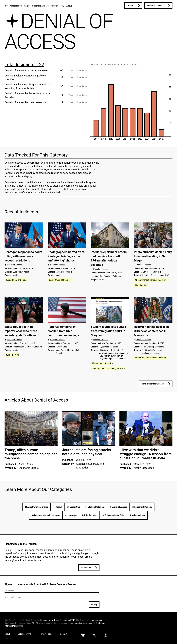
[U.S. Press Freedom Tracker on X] (94, 635)
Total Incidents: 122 (24, 64)
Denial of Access (14, 265)
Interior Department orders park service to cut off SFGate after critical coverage (109, 258)
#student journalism (116, 368)
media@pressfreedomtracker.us (23, 560)
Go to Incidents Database (153, 384)
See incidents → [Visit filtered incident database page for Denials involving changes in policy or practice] (78, 77)
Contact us (86, 568)
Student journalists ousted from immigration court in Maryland (108, 331)
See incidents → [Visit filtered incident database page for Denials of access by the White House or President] (78, 95)
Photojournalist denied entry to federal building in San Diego (153, 256)
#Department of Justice (102, 363)
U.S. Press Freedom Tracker (17, 6)
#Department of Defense (17, 280)
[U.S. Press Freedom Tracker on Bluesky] (83, 635)
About (69, 6)
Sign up (94, 604)
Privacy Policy (46, 634)
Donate (130, 6)
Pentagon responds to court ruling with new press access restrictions (23, 256)
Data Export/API (25, 634)
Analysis (55, 6)
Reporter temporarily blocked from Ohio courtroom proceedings (63, 331)
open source (97, 620)
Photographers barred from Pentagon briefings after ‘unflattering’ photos (66, 256)
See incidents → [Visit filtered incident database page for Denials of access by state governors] (78, 102)
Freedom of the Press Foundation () (58, 620)
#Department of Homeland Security (151, 280)
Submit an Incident (155, 6)
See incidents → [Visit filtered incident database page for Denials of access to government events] (78, 70)
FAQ (62, 6)
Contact (64, 634)
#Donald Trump (12, 355)
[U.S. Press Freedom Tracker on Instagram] (106, 635)
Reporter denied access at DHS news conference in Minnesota (151, 331)
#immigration (141, 285)
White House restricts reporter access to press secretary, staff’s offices (21, 331)
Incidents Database (40, 6)
